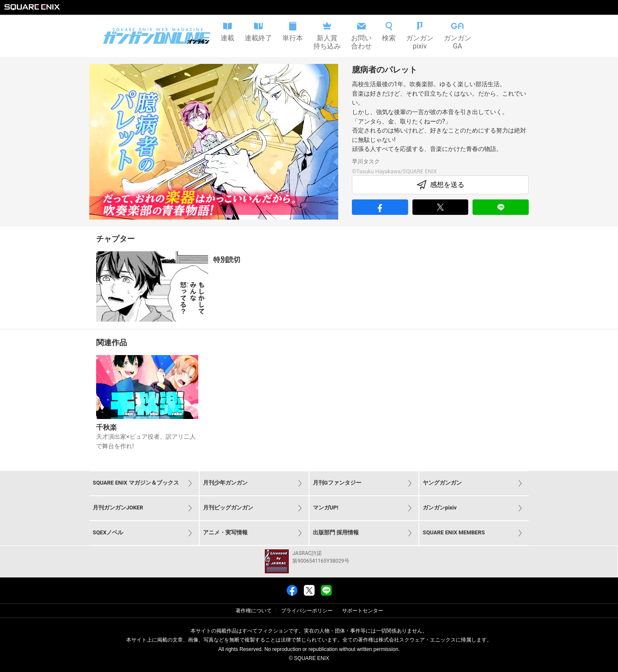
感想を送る (440, 185)
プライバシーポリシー (307, 611)
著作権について (254, 611)
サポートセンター (363, 611)
